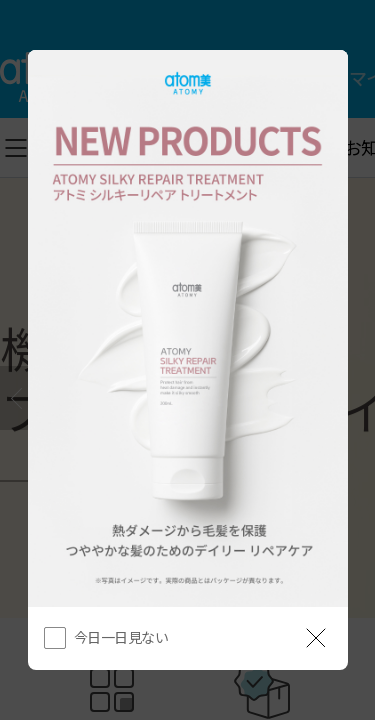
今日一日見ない (121, 637)
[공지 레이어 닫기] (316, 638)
